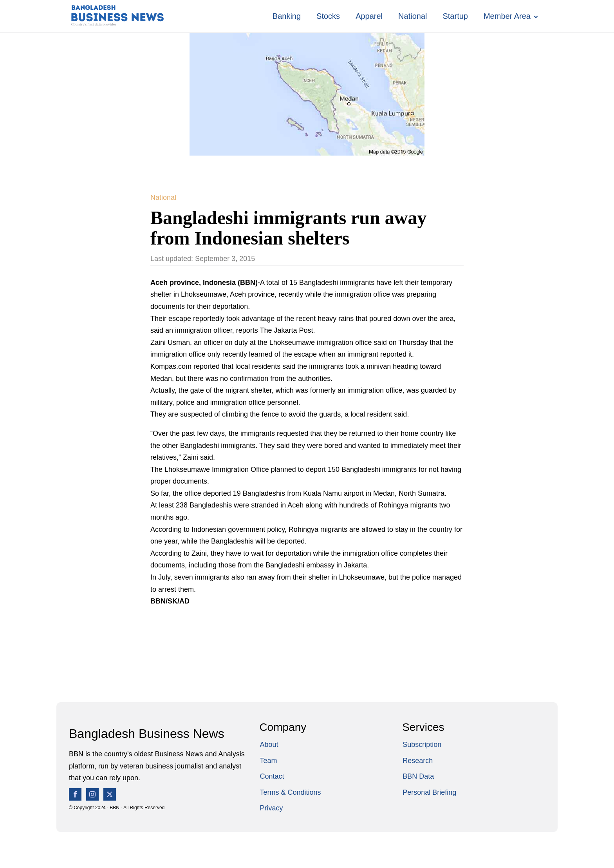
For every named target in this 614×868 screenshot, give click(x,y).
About (269, 745)
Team (268, 761)
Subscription (422, 745)
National (413, 16)
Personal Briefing (429, 792)
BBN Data (418, 776)
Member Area (507, 16)
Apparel (369, 16)
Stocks (328, 16)
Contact (272, 776)
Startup (455, 16)
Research (418, 761)
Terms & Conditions (290, 792)
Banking (287, 16)
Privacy (271, 808)
